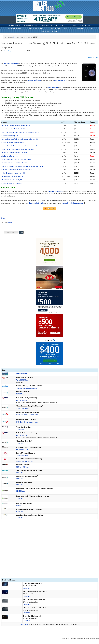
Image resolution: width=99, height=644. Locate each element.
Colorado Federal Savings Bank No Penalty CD (17, 170)
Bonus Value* (24, 624)
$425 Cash (20, 473)
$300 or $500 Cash (23, 409)
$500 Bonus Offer (22, 456)
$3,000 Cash (20, 394)
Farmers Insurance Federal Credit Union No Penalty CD (20, 139)
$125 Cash (20, 479)
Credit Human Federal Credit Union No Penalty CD (18, 149)
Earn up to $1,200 (22, 436)
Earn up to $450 (22, 400)
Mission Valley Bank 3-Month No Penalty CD (16, 126)
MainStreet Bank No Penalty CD (12, 180)
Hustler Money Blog (50, 6)
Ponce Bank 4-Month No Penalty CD (13, 129)
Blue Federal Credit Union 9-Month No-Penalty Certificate (20, 132)
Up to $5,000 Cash (22, 380)
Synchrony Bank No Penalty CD (12, 183)
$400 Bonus (20, 430)
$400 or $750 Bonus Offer (25, 462)
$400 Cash (20, 444)
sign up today (53, 87)
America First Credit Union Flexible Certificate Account (19, 146)
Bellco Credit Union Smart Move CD (13, 173)
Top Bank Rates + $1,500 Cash (26, 388)
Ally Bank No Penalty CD (10, 156)
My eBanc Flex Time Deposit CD (12, 176)
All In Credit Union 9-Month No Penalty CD (15, 163)
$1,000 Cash (20, 491)
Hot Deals (9, 223)
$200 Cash (20, 506)
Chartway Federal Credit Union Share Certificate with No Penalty (22, 166)
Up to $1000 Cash (22, 450)
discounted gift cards (36, 203)
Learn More (27, 588)
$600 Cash (20, 518)
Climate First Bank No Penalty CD (12, 142)
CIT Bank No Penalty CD (10, 136)
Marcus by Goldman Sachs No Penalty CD (15, 153)
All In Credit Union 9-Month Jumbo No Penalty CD (18, 159)
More (3, 218)
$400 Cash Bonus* (27, 415)
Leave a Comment (93, 57)
